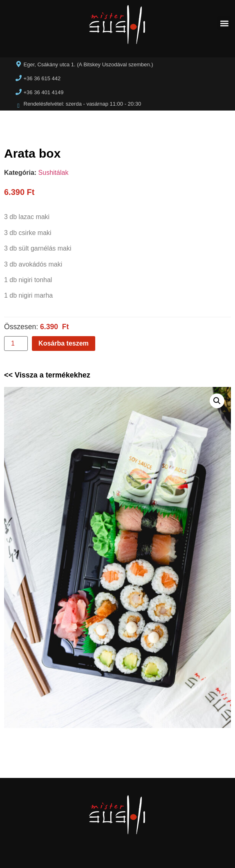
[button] (224, 23)
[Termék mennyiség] (16, 344)
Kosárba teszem (64, 343)
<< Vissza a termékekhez (47, 375)
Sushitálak (54, 173)
